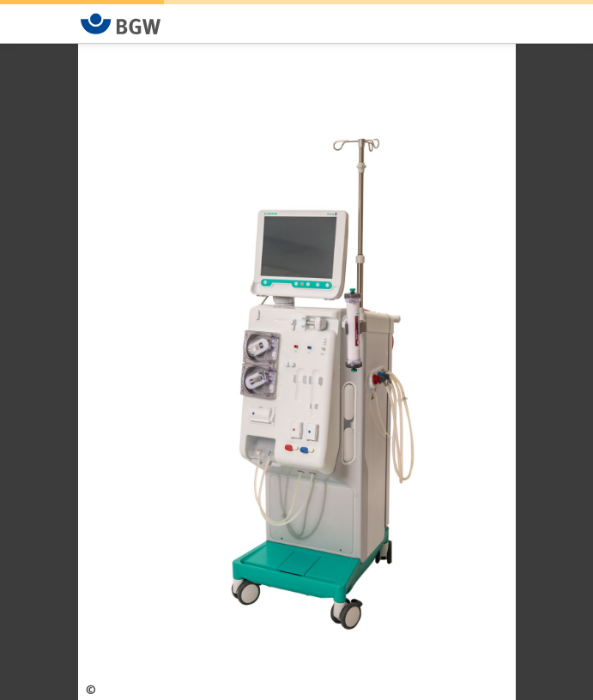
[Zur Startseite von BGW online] (121, 24)
